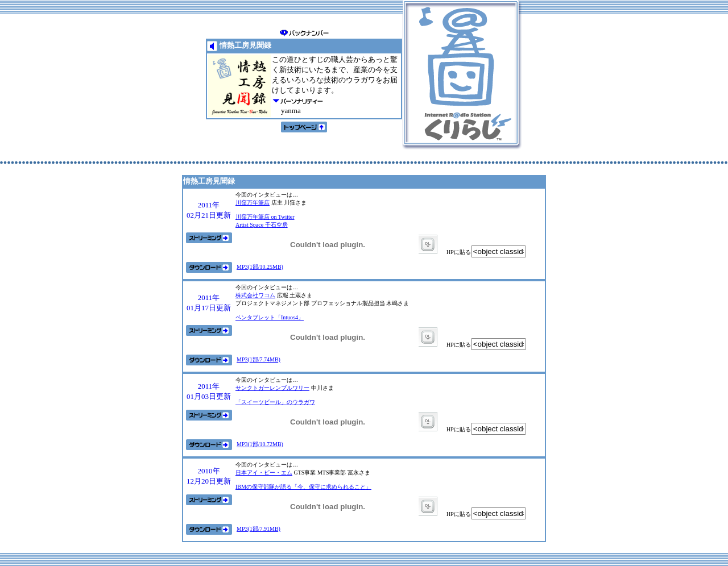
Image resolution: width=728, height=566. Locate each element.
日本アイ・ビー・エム (264, 473)
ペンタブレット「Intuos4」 (270, 317)
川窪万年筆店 (253, 203)
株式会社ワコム (255, 295)
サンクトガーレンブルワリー (272, 388)
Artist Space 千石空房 (262, 225)
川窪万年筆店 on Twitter (265, 217)
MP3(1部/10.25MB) (260, 267)
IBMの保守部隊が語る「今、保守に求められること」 (303, 487)
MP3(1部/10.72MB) (260, 444)
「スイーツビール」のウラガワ (275, 402)
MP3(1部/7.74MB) (258, 359)
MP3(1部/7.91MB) (258, 529)
